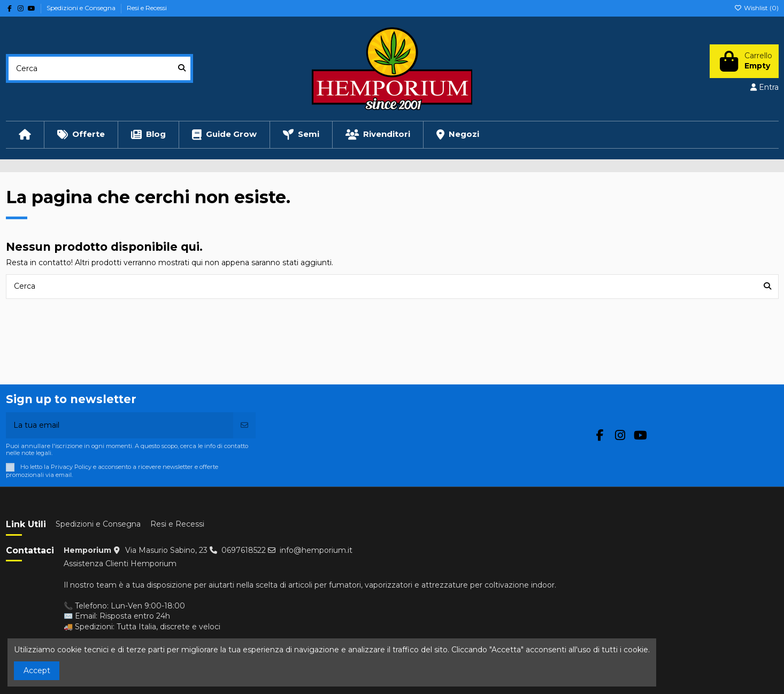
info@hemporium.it (316, 550)
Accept (37, 670)
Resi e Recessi (147, 8)
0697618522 (244, 550)
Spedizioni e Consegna (82, 8)
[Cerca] (182, 68)
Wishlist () (756, 8)
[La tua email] (120, 425)
